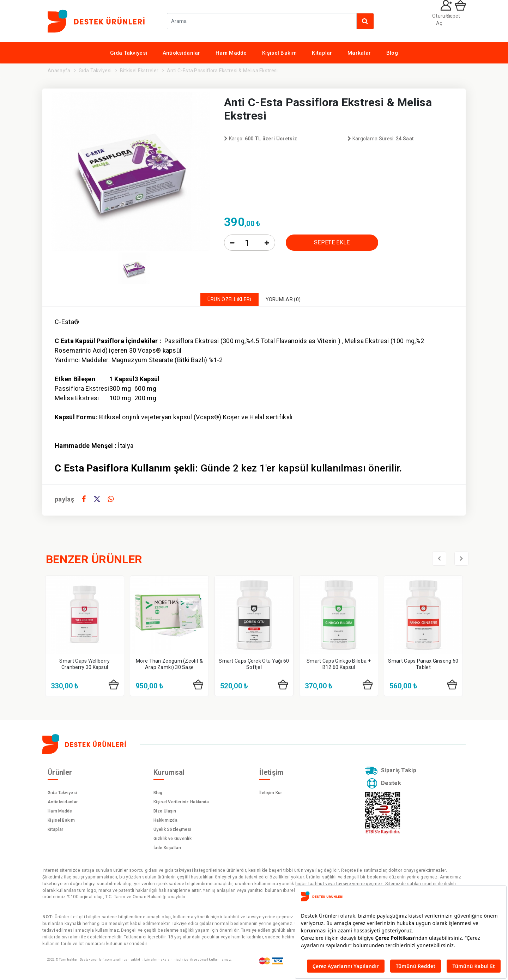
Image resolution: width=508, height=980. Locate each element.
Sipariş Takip (394, 774)
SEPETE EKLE (332, 242)
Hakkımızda (165, 822)
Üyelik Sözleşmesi (172, 832)
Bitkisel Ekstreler (139, 71)
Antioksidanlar (182, 53)
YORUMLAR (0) (289, 301)
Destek (386, 788)
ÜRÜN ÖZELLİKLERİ (226, 301)
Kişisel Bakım (279, 53)
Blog (392, 53)
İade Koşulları (167, 850)
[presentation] (439, 561)
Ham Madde (231, 53)
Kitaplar (322, 53)
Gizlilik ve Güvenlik (173, 841)
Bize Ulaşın (165, 813)
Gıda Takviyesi (129, 53)
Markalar (359, 53)
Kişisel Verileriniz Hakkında (181, 804)
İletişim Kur (271, 795)
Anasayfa (59, 71)
